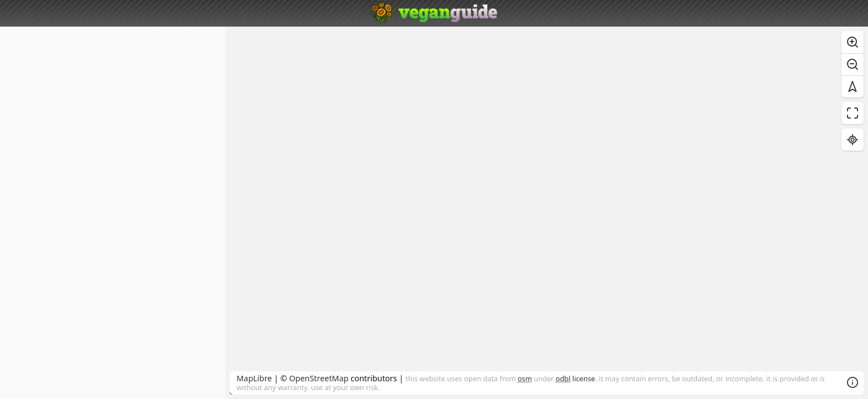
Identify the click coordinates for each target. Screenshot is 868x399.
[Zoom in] (852, 42)
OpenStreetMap (319, 378)
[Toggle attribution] (852, 382)
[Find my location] (852, 140)
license (575, 378)
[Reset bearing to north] (852, 86)
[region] (547, 213)
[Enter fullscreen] (852, 113)
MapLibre (254, 378)
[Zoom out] (852, 64)
